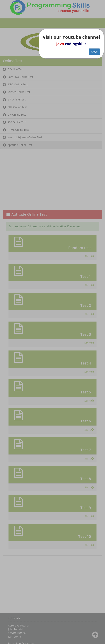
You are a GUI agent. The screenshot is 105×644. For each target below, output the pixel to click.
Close (94, 52)
